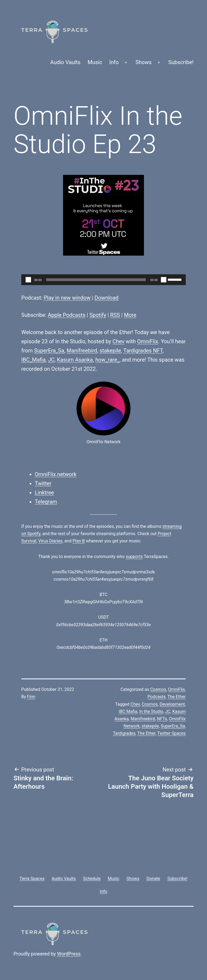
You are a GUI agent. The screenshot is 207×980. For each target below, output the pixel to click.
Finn (31, 697)
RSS (115, 315)
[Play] (28, 280)
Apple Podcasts (67, 315)
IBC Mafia (128, 711)
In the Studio (151, 711)
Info (114, 62)
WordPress (69, 954)
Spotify (98, 315)
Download (107, 298)
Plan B (79, 541)
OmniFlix (148, 341)
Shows (144, 62)
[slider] (96, 280)
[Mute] (164, 280)
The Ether (177, 697)
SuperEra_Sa (49, 351)
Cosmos (158, 689)
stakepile (110, 351)
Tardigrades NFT (143, 351)
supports (134, 557)
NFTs (162, 719)
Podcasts (156, 697)
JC (51, 360)
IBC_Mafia (33, 360)
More (130, 315)
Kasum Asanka (75, 360)
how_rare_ (108, 360)
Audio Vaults (65, 62)
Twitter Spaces (171, 733)
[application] (103, 280)
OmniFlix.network (56, 474)
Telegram (46, 502)
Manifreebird (82, 351)
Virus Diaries (50, 541)
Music (95, 62)
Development (172, 704)
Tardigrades (124, 733)
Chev (118, 341)
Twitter (43, 483)
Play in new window (67, 298)
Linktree (44, 493)
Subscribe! (181, 62)
